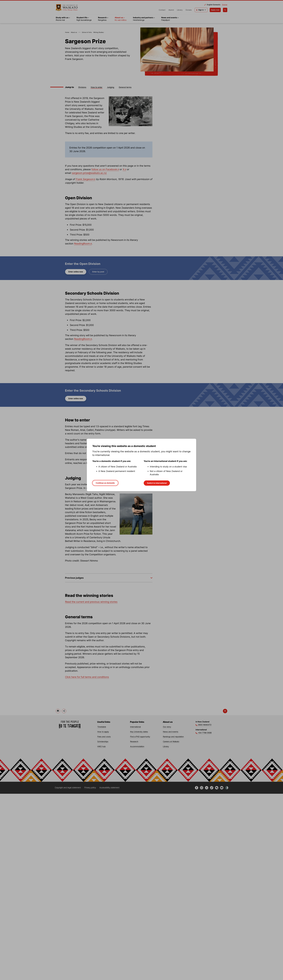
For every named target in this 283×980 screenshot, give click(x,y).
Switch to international (157, 483)
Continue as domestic (105, 483)
